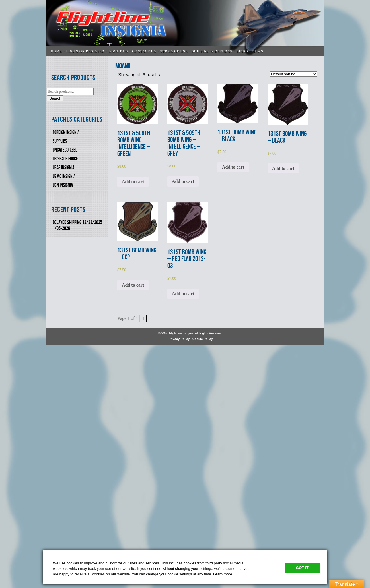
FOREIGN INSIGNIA (66, 132)
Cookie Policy (203, 339)
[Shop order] (293, 74)
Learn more (223, 574)
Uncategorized (65, 150)
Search (55, 98)
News (258, 51)
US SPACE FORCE (65, 159)
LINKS (242, 51)
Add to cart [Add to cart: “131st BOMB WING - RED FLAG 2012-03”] (183, 294)
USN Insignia (63, 185)
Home (56, 51)
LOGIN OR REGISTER (85, 51)
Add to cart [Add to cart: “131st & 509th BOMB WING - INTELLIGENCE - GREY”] (183, 181)
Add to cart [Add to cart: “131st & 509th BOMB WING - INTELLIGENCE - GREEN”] (133, 182)
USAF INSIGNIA (63, 168)
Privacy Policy (179, 339)
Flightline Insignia (185, 28)
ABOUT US (118, 51)
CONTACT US (144, 51)
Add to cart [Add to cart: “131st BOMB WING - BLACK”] (233, 167)
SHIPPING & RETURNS (212, 51)
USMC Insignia (64, 176)
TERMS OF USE (174, 51)
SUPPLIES (60, 141)
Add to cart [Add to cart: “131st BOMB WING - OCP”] (133, 285)
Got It (302, 568)
